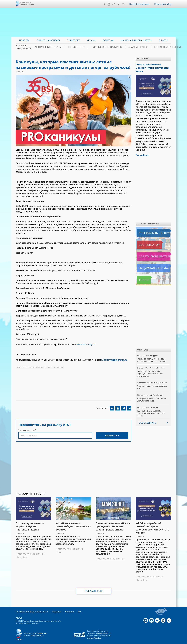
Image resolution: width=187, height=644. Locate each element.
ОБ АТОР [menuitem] (163, 40)
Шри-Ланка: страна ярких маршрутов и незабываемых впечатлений (150, 369)
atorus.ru (147, 642)
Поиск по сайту (163, 4)
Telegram (123, 4)
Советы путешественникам (151, 251)
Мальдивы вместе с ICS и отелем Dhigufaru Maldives (152, 395)
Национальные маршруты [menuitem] (136, 40)
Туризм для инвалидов (107, 47)
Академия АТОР (134, 47)
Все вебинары (147, 418)
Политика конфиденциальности (30, 606)
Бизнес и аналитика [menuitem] (48, 40)
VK (114, 4)
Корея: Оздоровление (159, 47)
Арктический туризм (59, 47)
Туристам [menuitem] (108, 40)
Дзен (105, 4)
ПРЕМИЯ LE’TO (82, 47)
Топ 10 (141, 275)
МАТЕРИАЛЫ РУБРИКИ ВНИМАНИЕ (30, 366)
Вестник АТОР (144, 240)
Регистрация (144, 4)
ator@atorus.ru (37, 630)
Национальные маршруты (150, 263)
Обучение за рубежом (55, 366)
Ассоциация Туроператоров (27, 3)
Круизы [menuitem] (91, 40)
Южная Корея (22, 552)
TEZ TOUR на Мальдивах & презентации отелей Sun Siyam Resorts (151, 408)
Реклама (64, 606)
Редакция (52, 606)
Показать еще (94, 586)
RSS (73, 606)
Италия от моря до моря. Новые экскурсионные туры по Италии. (152, 355)
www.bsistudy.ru (85, 344)
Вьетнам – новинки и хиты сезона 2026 (152, 382)
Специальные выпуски (149, 228)
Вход (133, 4)
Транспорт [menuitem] (73, 40)
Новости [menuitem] (24, 40)
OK (119, 4)
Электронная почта (27, 429)
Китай (59, 547)
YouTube (109, 4)
